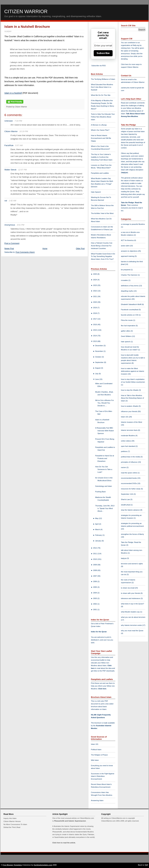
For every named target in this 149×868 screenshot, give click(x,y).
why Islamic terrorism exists (132, 625)
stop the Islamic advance (131, 510)
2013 (95, 341)
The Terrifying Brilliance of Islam (103, 79)
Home (45, 249)
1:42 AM (12, 201)
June (97, 379)
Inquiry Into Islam (10, 818)
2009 (95, 565)
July (97, 374)
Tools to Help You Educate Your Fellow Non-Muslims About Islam (103, 117)
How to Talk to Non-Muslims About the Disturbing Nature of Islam (132, 398)
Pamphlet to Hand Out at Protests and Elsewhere (105, 458)
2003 (95, 598)
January (98, 541)
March (98, 529)
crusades (125, 280)
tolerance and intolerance (131, 598)
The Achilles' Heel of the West (102, 213)
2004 (95, 593)
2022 (95, 291)
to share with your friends (131, 593)
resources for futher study (131, 489)
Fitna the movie (127, 320)
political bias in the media (131, 457)
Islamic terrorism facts (129, 430)
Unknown (9, 121)
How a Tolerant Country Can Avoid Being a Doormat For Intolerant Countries (102, 246)
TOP (146, 865)
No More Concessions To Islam (15, 824)
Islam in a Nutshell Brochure (27, 27)
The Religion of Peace (99, 755)
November (99, 351)
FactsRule (9, 145)
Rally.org (136, 45)
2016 (95, 325)
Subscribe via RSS (98, 66)
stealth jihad (126, 505)
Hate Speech (96, 192)
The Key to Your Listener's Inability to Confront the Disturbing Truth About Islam (102, 157)
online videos (126, 441)
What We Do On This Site (101, 95)
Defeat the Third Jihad (12, 827)
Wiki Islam (95, 760)
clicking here (126, 48)
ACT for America (127, 240)
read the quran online (129, 473)
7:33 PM (18, 121)
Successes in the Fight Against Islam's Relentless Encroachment (103, 776)
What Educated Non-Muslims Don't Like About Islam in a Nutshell (102, 87)
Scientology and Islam (104, 486)
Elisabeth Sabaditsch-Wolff (131, 304)
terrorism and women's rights (132, 564)
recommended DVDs (129, 483)
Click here (102, 689)
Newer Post (9, 249)
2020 (95, 302)
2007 (95, 576)
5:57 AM (19, 145)
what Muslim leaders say (131, 612)
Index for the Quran (99, 632)
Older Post (80, 249)
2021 (95, 296)
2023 (95, 285)
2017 (95, 319)
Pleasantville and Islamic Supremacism (70, 821)
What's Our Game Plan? (100, 130)
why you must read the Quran (132, 631)
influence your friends (129, 411)
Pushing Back (100, 492)
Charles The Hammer (129, 275)
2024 (95, 280)
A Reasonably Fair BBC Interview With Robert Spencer (105, 431)
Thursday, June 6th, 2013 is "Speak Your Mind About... (105, 508)
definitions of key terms (130, 286)
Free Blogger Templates (12, 865)
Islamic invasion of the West (131, 422)
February (99, 535)
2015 (95, 330)
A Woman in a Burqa (99, 125)
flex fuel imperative (128, 326)
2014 (95, 336)
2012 (95, 548)
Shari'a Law (126, 499)
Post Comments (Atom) (25, 252)
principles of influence (129, 462)
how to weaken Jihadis (130, 406)
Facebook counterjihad (130, 310)
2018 (95, 313)
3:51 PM (20, 225)
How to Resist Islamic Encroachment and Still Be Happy (101, 138)
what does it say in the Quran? (132, 604)
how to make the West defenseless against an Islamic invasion (133, 371)
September (100, 362)
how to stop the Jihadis (130, 390)
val (6, 201)
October (98, 357)
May (97, 518)
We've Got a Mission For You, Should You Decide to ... (105, 403)
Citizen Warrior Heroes (12, 821)
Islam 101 (95, 744)
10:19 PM (24, 131)
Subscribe (103, 53)
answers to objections (129, 251)
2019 (95, 308)
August (98, 368)
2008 (95, 570)
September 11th (127, 494)
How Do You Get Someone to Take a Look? (104, 469)
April (97, 524)
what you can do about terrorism (133, 617)
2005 (95, 587)
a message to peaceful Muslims (133, 224)
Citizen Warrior (26, 11)
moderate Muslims (128, 436)
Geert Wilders (126, 336)
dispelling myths (127, 291)
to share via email (128, 588)
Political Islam (96, 750)
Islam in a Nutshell (13, 93)
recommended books (129, 478)
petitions (124, 451)
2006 (95, 581)
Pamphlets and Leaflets (100, 173)
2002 (95, 604)
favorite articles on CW (130, 315)
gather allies (126, 331)
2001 (95, 610)
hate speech (126, 342)
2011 (95, 554)
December (99, 346)
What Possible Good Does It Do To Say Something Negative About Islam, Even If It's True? (103, 256)
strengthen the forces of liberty (132, 534)
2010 (95, 559)
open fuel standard (128, 446)
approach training (128, 256)
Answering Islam (97, 800)
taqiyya (125, 172)
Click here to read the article (64, 843)
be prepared (126, 270)
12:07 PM (22, 170)
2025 (95, 274)
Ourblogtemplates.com (43, 865)
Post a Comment (12, 243)
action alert (125, 246)
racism (124, 467)
